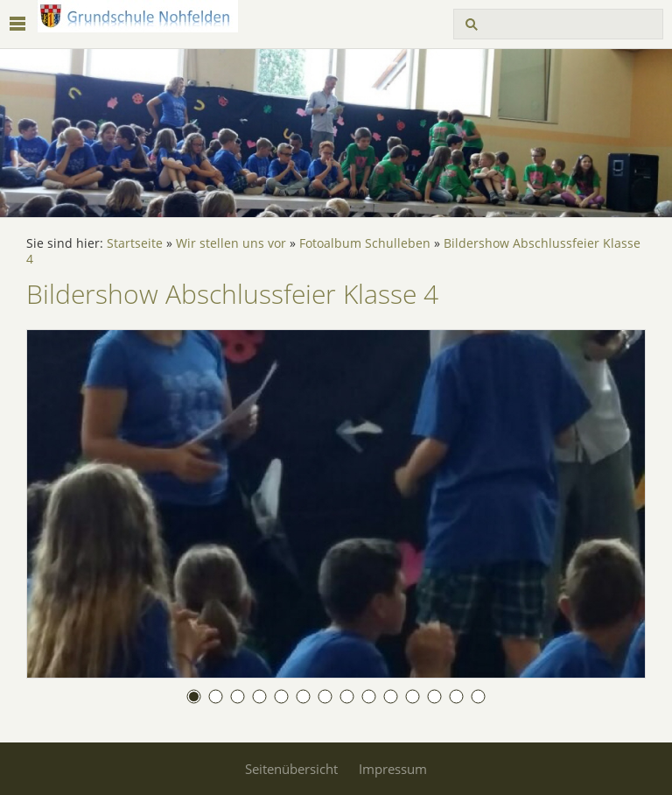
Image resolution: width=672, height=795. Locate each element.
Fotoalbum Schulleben (365, 243)
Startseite (135, 243)
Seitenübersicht (291, 769)
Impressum (393, 769)
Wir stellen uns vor (231, 243)
